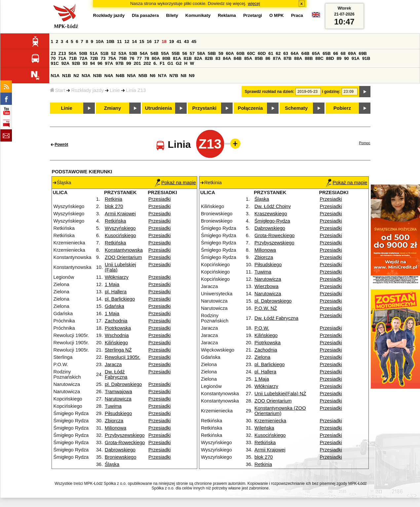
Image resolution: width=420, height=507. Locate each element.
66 (336, 53)
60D (262, 53)
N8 (184, 76)
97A (109, 63)
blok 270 (114, 206)
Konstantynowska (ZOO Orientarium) (280, 411)
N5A (132, 76)
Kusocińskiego (120, 235)
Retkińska (115, 221)
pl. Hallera (116, 292)
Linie (115, 90)
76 (132, 58)
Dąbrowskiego (120, 450)
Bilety (172, 15)
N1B (67, 76)
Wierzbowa (267, 286)
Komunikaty (198, 15)
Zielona (262, 357)
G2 (179, 63)
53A (123, 53)
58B (212, 53)
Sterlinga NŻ (118, 350)
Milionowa (115, 428)
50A (72, 53)
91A (356, 58)
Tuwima (113, 406)
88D (330, 58)
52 (114, 53)
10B (110, 42)
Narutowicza (118, 399)
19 (172, 42)
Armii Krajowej (120, 214)
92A (65, 63)
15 (142, 42)
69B (363, 53)
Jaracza (113, 364)
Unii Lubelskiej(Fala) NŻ (280, 394)
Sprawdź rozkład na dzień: (270, 92)
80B (166, 58)
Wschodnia (117, 335)
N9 (192, 76)
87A (277, 58)
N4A (109, 76)
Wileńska (264, 428)
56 (185, 53)
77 (139, 58)
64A (295, 53)
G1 (170, 63)
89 (339, 58)
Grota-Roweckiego (125, 443)
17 (157, 42)
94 (93, 63)
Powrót (62, 145)
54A (144, 53)
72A (83, 58)
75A (112, 58)
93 (85, 63)
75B (123, 58)
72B (94, 58)
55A (165, 53)
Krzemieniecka (270, 421)
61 (271, 53)
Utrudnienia (158, 108)
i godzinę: (331, 92)
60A (230, 53)
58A (201, 53)
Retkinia (114, 199)
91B (366, 58)
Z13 (62, 53)
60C (251, 53)
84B (238, 58)
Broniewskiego (120, 457)
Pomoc (364, 143)
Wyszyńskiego (120, 228)
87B (287, 58)
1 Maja (112, 284)
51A (94, 53)
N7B (174, 76)
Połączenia (250, 108)
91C (55, 63)
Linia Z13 (136, 90)
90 (346, 58)
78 (147, 58)
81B (188, 58)
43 (187, 42)
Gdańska (115, 306)
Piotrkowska (118, 328)
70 (53, 58)
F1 (162, 63)
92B (76, 63)
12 (127, 42)
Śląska (112, 464)
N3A (86, 76)
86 (268, 58)
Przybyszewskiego (125, 435)
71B (73, 58)
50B (83, 53)
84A (227, 58)
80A (156, 58)
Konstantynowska (124, 250)
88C (319, 58)
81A (177, 58)
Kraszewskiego (271, 214)
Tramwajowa (118, 392)
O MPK (277, 15)
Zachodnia (116, 321)
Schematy (296, 108)
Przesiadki (160, 199)
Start (58, 90)
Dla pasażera (145, 15)
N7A (162, 76)
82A (198, 58)
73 (103, 58)
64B (305, 53)
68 (343, 53)
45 (194, 42)
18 (164, 42)
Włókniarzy (117, 277)
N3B (97, 76)
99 (129, 63)
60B (241, 53)
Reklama (227, 15)
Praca (297, 15)
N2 (76, 76)
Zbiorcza (114, 421)
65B (326, 53)
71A (62, 58)
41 (179, 42)
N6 (153, 76)
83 (218, 58)
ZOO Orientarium (123, 257)
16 (149, 42)
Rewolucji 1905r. (123, 357)
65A (316, 53)
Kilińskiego (116, 343)
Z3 (54, 53)
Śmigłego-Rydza (272, 221)
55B (175, 53)
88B (309, 58)
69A (352, 53)
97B (120, 63)
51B (104, 53)
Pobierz (342, 108)
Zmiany (113, 108)
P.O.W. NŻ (266, 308)
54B (154, 53)
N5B (143, 76)
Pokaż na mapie (175, 183)
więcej (254, 3)
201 (137, 63)
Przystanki (204, 108)
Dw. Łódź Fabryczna (116, 374)
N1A (55, 76)
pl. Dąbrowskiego (123, 384)
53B (133, 53)
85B (259, 58)
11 (119, 42)
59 (221, 53)
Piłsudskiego (118, 413)
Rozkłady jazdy (87, 90)
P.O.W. (262, 328)
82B (209, 58)
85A (248, 58)
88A (298, 58)
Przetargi (253, 15)
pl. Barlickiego (120, 299)
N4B (120, 76)
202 (147, 63)
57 (192, 53)
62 (278, 53)
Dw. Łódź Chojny (273, 206)
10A (100, 42)
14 (134, 42)
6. (155, 63)
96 (100, 63)
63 (286, 53)
